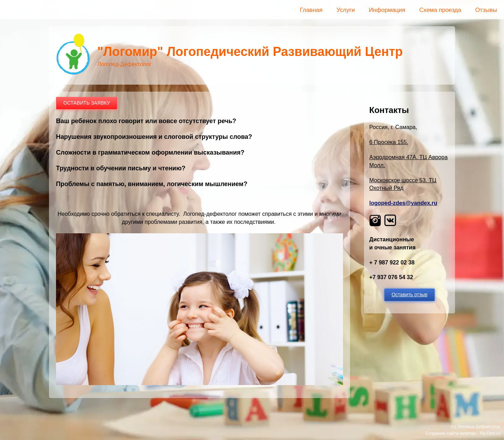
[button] (199, 383)
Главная (311, 10)
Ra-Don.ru (490, 433)
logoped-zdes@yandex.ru (403, 203)
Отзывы (486, 10)
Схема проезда (440, 10)
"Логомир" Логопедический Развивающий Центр (250, 52)
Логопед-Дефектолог (479, 427)
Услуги (345, 10)
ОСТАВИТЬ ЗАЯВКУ (87, 103)
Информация (387, 10)
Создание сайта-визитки (451, 433)
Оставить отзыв (410, 294)
